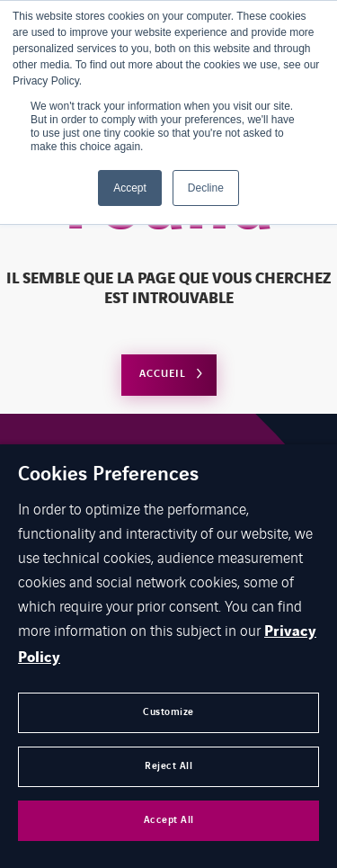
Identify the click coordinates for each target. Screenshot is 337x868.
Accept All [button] (169, 820)
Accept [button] (130, 188)
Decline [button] (206, 188)
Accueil (163, 374)
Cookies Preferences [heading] (108, 475)
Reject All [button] (168, 766)
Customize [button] (168, 712)
